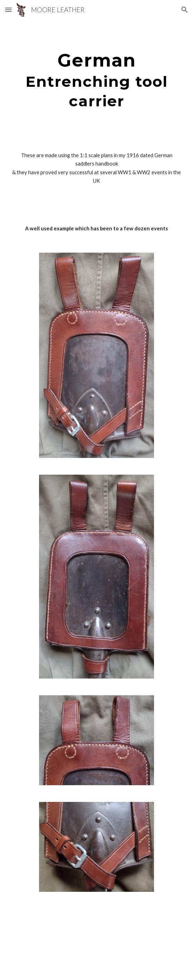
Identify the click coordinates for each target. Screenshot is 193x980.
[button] (8, 10)
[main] (96, 80)
